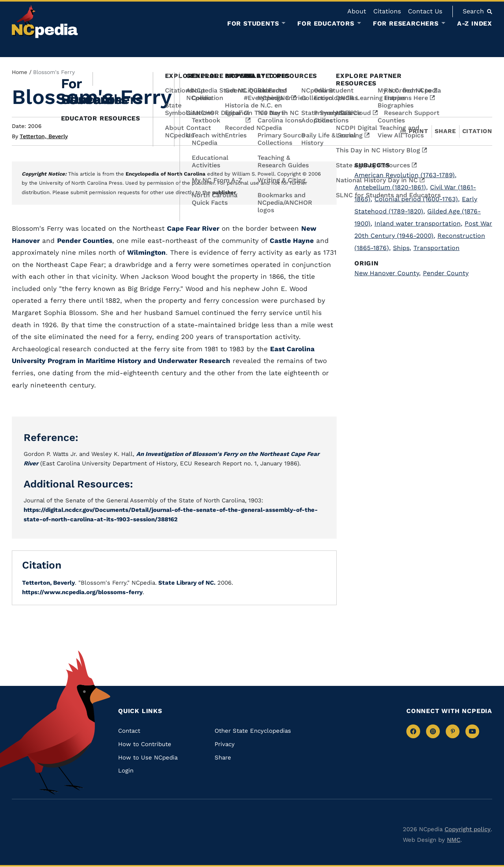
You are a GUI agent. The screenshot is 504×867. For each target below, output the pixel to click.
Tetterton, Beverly (44, 136)
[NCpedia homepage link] (45, 21)
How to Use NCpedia (148, 758)
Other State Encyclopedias (253, 731)
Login (126, 771)
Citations (387, 11)
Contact (129, 731)
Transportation (436, 248)
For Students (253, 24)
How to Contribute (145, 744)
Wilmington (146, 252)
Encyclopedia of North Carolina (166, 174)
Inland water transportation (418, 223)
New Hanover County (387, 273)
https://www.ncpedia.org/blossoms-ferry (82, 592)
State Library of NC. (186, 583)
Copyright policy (468, 829)
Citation (477, 131)
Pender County (446, 273)
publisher (224, 192)
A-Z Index (475, 23)
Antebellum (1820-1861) (391, 187)
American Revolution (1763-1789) (405, 175)
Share (445, 131)
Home (19, 72)
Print (414, 131)
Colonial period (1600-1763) (417, 199)
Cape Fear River (193, 228)
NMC (454, 840)
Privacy (225, 744)
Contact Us (425, 11)
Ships (402, 248)
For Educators (326, 24)
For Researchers (406, 24)
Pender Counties (85, 241)
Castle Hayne (292, 241)
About (357, 11)
